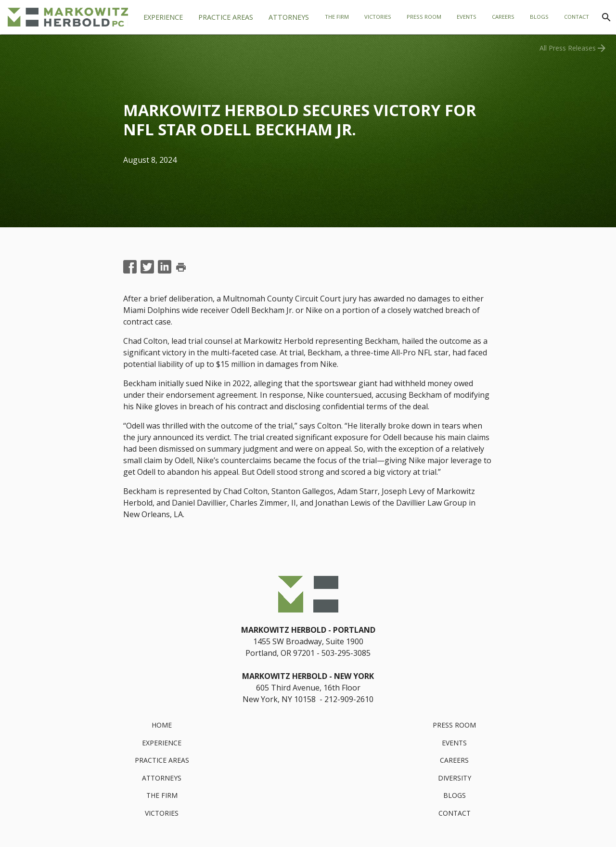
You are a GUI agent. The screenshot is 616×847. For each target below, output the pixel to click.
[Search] (606, 17)
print (181, 267)
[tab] (226, 17)
